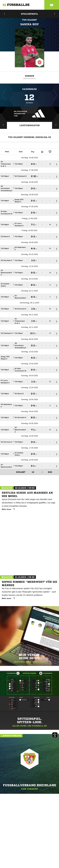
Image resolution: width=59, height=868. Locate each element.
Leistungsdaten (30, 125)
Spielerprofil (29, 14)
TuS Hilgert (29, 20)
